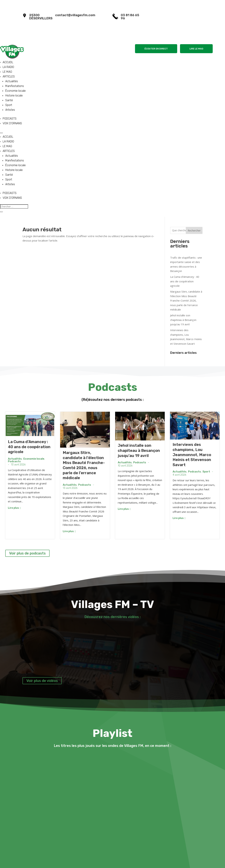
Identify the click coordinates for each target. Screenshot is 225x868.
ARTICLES (9, 76)
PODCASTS (10, 119)
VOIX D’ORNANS (12, 123)
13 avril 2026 (18, 465)
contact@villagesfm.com (75, 15)
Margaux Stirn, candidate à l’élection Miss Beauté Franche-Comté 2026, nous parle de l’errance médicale (186, 300)
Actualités (12, 81)
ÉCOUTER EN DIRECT (156, 49)
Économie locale (15, 91)
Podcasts (14, 461)
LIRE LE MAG (196, 49)
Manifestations (15, 86)
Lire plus (14, 508)
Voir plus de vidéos (42, 681)
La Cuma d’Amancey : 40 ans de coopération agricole (185, 281)
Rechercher (194, 231)
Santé (9, 100)
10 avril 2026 (125, 466)
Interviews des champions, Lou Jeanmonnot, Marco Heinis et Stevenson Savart (192, 455)
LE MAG (7, 72)
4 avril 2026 (179, 475)
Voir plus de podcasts (27, 553)
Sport (9, 105)
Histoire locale (14, 95)
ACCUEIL (8, 62)
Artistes (10, 110)
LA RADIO (8, 67)
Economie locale (34, 459)
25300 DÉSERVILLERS (41, 17)
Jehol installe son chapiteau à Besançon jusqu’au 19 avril (183, 320)
